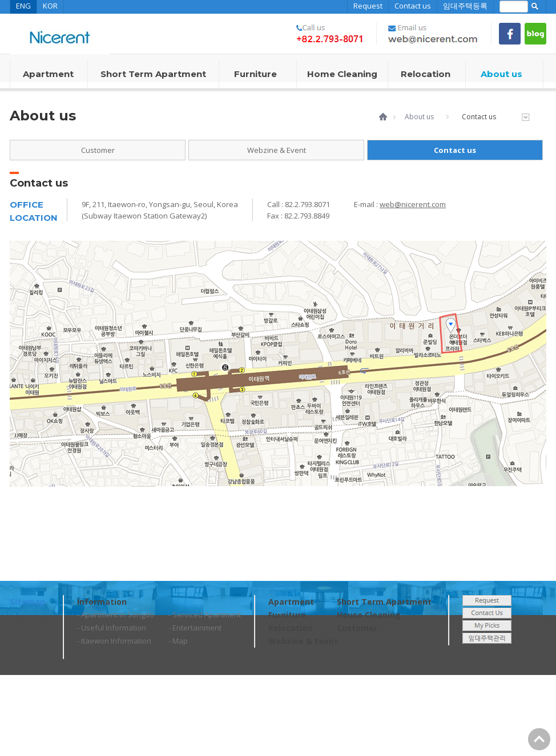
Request (368, 6)
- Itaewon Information (114, 641)
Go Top (539, 739)
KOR (50, 6)
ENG (23, 6)
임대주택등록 (465, 6)
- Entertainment (195, 628)
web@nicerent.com (413, 204)
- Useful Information (112, 628)
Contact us (413, 6)
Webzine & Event (277, 150)
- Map (178, 641)
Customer (98, 150)
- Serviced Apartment (205, 614)
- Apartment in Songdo (116, 614)
